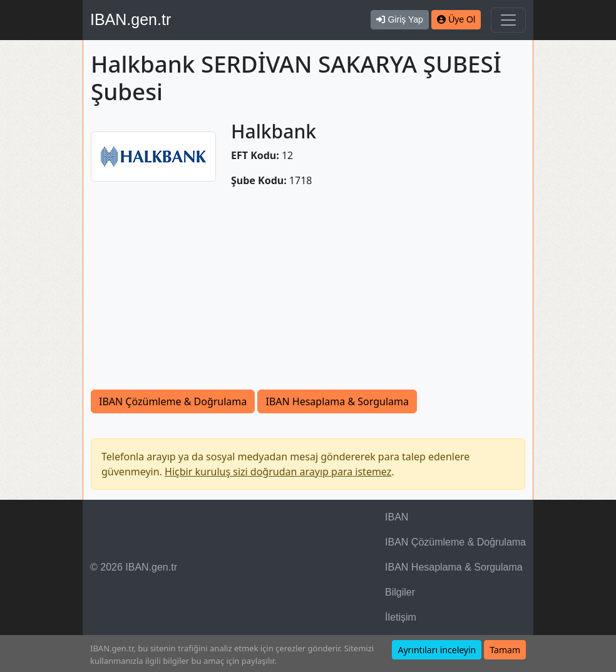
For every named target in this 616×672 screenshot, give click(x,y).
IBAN (397, 517)
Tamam (505, 650)
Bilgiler (400, 592)
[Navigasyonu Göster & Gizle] (508, 20)
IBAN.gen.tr (131, 19)
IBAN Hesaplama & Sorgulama (337, 401)
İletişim (401, 617)
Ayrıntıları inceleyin (437, 650)
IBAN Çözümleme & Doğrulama (173, 401)
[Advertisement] (308, 296)
